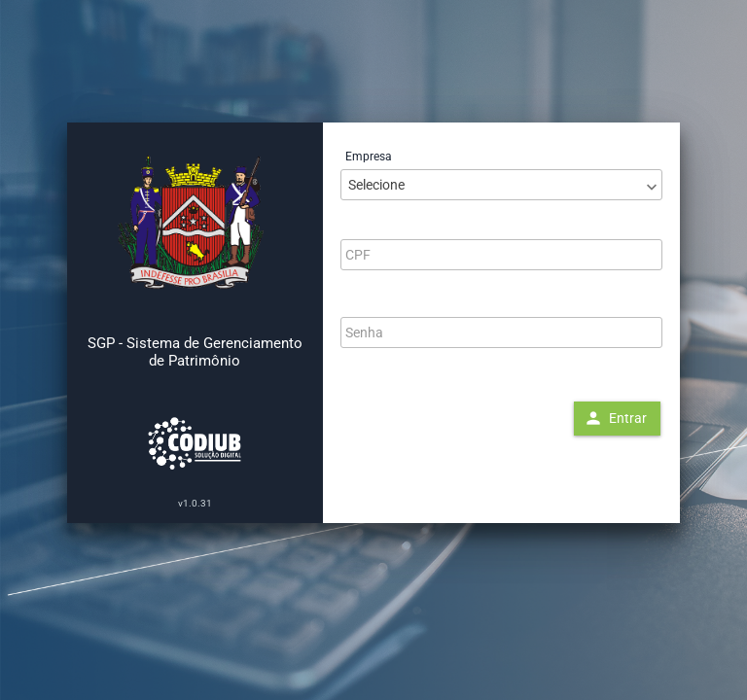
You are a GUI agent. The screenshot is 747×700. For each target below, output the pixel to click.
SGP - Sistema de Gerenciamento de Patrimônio (195, 352)
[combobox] (501, 185)
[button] (617, 419)
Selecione (376, 185)
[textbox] (501, 255)
